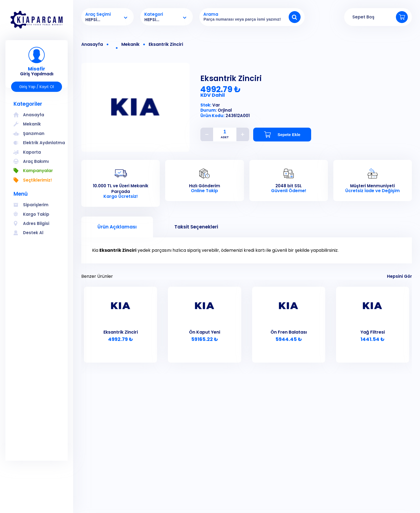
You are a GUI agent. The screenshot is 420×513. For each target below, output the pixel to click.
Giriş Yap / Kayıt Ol (37, 87)
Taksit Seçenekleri (196, 227)
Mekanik (130, 44)
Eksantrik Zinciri (166, 44)
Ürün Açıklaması (117, 227)
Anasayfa (92, 44)
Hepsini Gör (399, 276)
